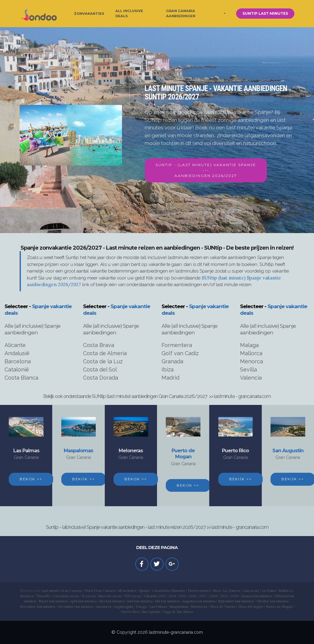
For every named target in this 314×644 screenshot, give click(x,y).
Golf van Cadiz (180, 353)
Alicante (15, 345)
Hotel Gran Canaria (100, 591)
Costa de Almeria (105, 353)
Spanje (144, 591)
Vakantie (151, 596)
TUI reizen (133, 596)
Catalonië (17, 369)
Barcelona (18, 361)
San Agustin (151, 612)
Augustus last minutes (199, 601)
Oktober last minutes (272, 601)
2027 (203, 596)
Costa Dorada (101, 378)
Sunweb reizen (110, 596)
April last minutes (83, 601)
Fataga (141, 607)
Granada (172, 361)
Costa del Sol (100, 369)
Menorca (252, 361)
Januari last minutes (256, 596)
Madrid (170, 378)
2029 (224, 596)
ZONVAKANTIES (89, 14)
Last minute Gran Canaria (62, 591)
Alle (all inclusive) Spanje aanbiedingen (32, 329)
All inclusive (127, 591)
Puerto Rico (235, 451)
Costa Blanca (21, 378)
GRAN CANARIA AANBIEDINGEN (181, 13)
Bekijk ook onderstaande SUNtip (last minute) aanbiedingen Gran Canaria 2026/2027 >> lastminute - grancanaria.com (157, 396)
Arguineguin (123, 607)
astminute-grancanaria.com (176, 632)
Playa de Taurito (223, 607)
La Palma (269, 591)
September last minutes (236, 601)
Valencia (251, 378)
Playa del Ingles (251, 607)
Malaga (249, 345)
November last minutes (38, 607)
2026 (193, 596)
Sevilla (248, 369)
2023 (162, 596)
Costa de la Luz (103, 361)
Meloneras (131, 451)
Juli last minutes (167, 601)
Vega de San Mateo (178, 612)
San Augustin (288, 451)
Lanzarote (251, 591)
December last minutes (75, 607)
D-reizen (89, 596)
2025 (182, 596)
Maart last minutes (53, 601)
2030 (235, 596)
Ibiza (168, 369)
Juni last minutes (140, 601)
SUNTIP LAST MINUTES (265, 13)
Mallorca (251, 353)
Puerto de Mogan (183, 454)
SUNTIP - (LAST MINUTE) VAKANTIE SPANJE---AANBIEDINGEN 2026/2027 (206, 170)
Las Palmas (26, 451)
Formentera (177, 345)
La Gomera (232, 591)
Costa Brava (99, 345)
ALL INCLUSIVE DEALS (129, 13)
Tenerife (43, 596)
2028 (213, 596)
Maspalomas (78, 451)
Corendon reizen (66, 596)
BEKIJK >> (31, 479)
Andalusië (17, 353)
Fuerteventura (199, 591)
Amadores (103, 607)
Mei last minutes (112, 601)
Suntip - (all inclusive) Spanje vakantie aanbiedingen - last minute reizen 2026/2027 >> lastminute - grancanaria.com (157, 527)
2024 (172, 596)
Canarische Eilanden (169, 591)
